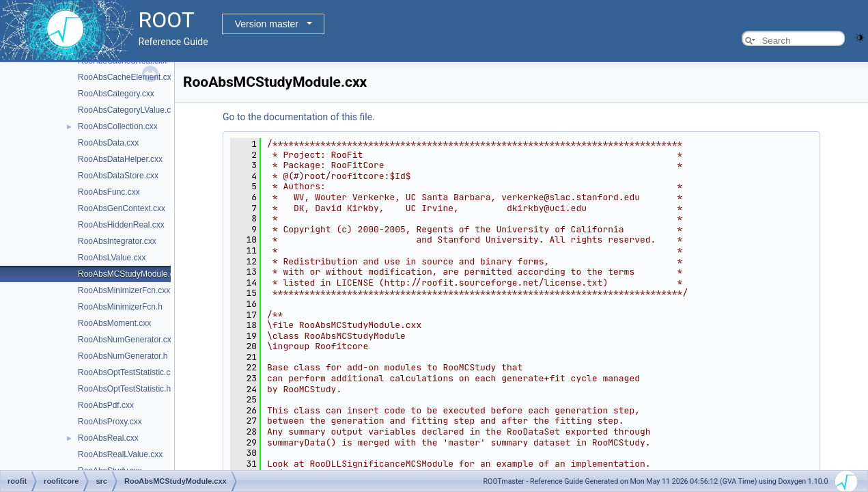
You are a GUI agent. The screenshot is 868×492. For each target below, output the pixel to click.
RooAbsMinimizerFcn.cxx (124, 290)
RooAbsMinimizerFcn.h (120, 307)
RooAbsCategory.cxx (116, 94)
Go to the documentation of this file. (299, 117)
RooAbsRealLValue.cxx (120, 454)
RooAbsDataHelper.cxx (120, 159)
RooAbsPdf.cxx (106, 405)
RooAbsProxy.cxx (110, 422)
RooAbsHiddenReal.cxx (121, 225)
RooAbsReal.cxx (108, 438)
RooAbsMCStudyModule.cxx (130, 274)
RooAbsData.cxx (108, 143)
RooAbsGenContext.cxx (122, 208)
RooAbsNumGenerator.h (123, 356)
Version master (267, 24)
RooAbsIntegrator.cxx (117, 241)
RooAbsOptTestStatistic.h (124, 389)
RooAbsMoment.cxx (114, 323)
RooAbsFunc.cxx (109, 192)
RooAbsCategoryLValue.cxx (128, 110)
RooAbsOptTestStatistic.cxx (128, 372)
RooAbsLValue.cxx (112, 258)
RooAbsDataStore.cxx (118, 176)
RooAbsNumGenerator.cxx (127, 340)
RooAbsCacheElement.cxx (127, 77)
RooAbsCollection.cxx (118, 126)
